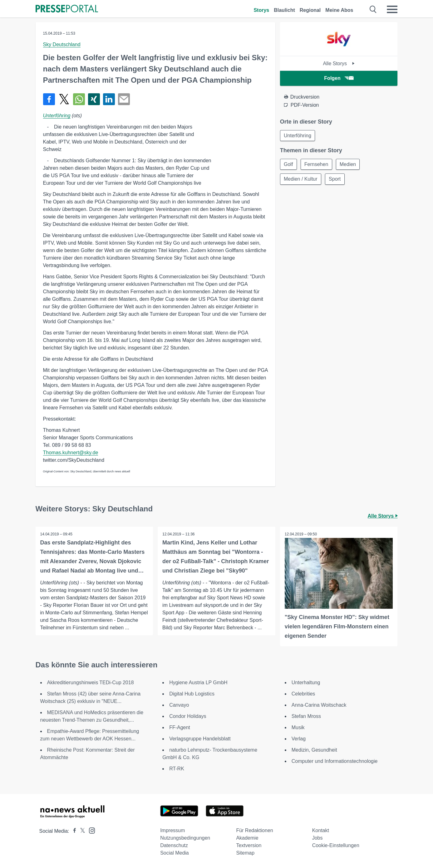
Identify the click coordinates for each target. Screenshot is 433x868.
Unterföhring (57, 116)
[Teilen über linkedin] (109, 99)
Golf (289, 165)
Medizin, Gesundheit (314, 750)
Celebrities (303, 694)
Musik (298, 727)
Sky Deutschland (62, 44)
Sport (335, 180)
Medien (349, 165)
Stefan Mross (306, 716)
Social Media (175, 853)
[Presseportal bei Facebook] (73, 831)
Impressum (172, 830)
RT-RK (177, 769)
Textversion (249, 845)
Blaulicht (284, 10)
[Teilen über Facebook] (49, 99)
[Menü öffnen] (392, 9)
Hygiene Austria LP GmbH (198, 683)
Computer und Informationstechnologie (335, 761)
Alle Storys (339, 63)
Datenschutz (174, 845)
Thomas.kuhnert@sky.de (71, 453)
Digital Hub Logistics (192, 694)
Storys (261, 10)
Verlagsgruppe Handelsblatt (200, 739)
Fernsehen (317, 165)
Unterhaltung (306, 683)
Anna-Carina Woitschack (319, 705)
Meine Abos (339, 10)
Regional (310, 10)
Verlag (299, 739)
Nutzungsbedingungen (185, 838)
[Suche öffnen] (373, 9)
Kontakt (321, 830)
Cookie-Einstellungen (336, 845)
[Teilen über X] (64, 99)
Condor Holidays (188, 716)
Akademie (247, 838)
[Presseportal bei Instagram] (90, 830)
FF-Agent (180, 727)
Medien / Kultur (301, 180)
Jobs (317, 838)
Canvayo (179, 705)
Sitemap (245, 853)
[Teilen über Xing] (94, 99)
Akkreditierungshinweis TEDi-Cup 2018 (91, 683)
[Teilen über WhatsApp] (79, 99)
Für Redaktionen (254, 830)
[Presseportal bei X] (81, 831)
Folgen (339, 78)
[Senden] (124, 99)
